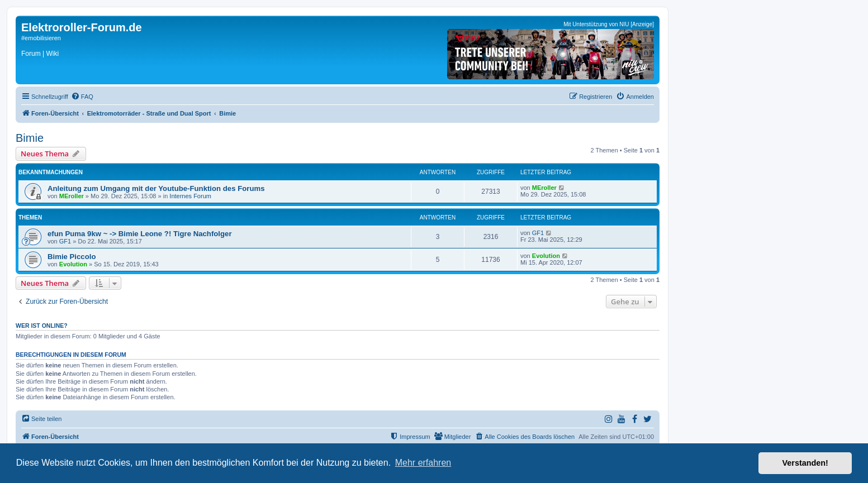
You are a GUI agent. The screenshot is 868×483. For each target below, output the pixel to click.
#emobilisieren (41, 38)
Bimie (30, 138)
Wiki (52, 54)
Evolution (73, 264)
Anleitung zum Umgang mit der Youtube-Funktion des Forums (156, 188)
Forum (31, 54)
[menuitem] (82, 97)
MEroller (72, 196)
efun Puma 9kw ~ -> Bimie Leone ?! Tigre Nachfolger (140, 234)
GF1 (65, 241)
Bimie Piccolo (72, 257)
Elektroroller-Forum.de (82, 27)
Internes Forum (190, 196)
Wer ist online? (42, 326)
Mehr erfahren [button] (423, 463)
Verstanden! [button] (805, 463)
